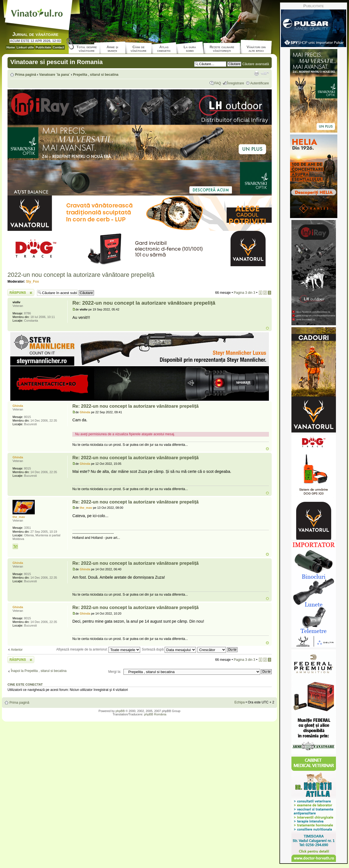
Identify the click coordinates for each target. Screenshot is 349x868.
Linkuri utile (25, 47)
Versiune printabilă (256, 73)
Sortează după (169, 649)
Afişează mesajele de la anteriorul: (98, 649)
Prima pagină (26, 75)
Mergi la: (115, 672)
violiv (84, 309)
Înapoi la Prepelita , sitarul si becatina (39, 671)
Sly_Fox (33, 282)
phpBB (120, 711)
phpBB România (155, 714)
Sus (267, 328)
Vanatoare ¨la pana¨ (55, 75)
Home (11, 47)
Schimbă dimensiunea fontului (265, 73)
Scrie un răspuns (21, 293)
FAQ (217, 83)
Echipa (240, 702)
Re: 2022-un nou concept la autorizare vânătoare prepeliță (144, 303)
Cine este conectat (25, 684)
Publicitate (43, 47)
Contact (59, 47)
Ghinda (85, 412)
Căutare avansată (256, 64)
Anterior (17, 650)
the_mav (86, 508)
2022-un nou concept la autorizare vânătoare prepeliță (81, 275)
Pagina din (244, 293)
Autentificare (260, 83)
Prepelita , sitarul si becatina (96, 75)
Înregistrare (236, 83)
